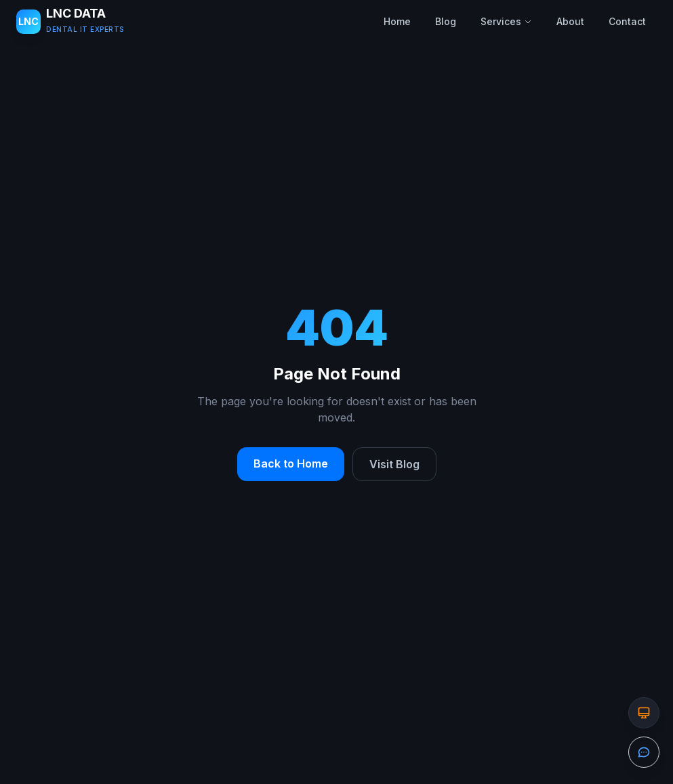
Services (506, 21)
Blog (446, 21)
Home (397, 21)
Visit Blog (394, 464)
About (570, 21)
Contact (627, 21)
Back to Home (291, 463)
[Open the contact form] (644, 752)
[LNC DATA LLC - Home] (70, 22)
